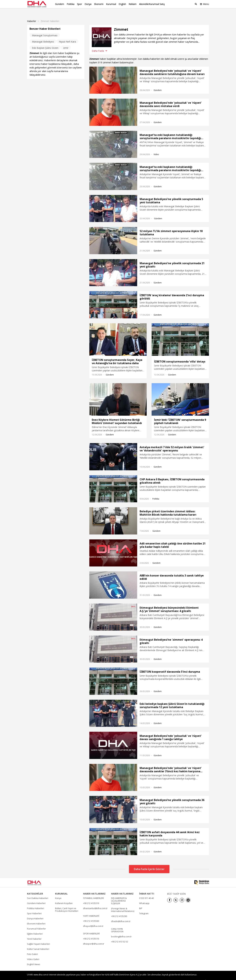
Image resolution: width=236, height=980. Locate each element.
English (122, 4)
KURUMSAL (61, 888)
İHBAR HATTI (147, 888)
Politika (71, 4)
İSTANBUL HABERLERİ (93, 893)
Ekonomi (99, 4)
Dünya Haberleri (35, 913)
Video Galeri (33, 954)
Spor (79, 4)
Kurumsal (111, 4)
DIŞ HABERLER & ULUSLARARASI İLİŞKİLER (119, 895)
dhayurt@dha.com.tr (93, 921)
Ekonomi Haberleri (36, 918)
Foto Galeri (32, 949)
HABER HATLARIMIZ (94, 888)
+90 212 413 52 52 (120, 936)
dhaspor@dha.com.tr (94, 938)
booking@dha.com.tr (121, 931)
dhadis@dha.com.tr (121, 916)
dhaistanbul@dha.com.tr (95, 903)
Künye (58, 893)
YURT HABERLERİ (91, 911)
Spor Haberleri (34, 908)
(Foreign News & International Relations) (123, 905)
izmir (66, 43)
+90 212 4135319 (91, 898)
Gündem (60, 4)
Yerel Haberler (34, 934)
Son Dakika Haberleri (38, 893)
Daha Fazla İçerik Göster (149, 864)
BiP (141, 903)
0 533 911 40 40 (146, 893)
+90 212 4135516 (91, 933)
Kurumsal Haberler (36, 923)
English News (34, 959)
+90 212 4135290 (119, 911)
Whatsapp (144, 898)
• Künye (160, 975)
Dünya (88, 4)
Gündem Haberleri (36, 898)
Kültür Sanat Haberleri (38, 944)
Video (156, 149)
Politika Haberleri (36, 903)
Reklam (133, 4)
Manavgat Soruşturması (45, 30)
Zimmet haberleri (50, 16)
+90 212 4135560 (91, 916)
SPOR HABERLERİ (91, 928)
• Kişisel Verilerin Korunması (190, 975)
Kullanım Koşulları (64, 898)
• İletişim (170, 975)
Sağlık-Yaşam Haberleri (39, 939)
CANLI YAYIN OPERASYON (117, 925)
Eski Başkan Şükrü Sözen (45, 43)
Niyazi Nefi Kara (67, 36)
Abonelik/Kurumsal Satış (152, 4)
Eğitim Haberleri (35, 928)
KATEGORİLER (35, 888)
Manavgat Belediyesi (43, 36)
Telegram (144, 908)
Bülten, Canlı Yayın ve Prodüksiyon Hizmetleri (67, 904)
